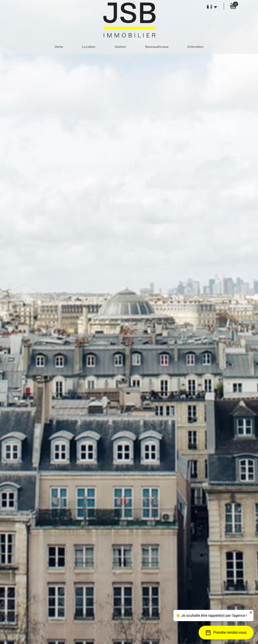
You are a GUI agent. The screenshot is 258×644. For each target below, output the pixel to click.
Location (89, 47)
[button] (226, 633)
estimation (196, 47)
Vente (59, 47)
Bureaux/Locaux (157, 47)
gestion (120, 47)
